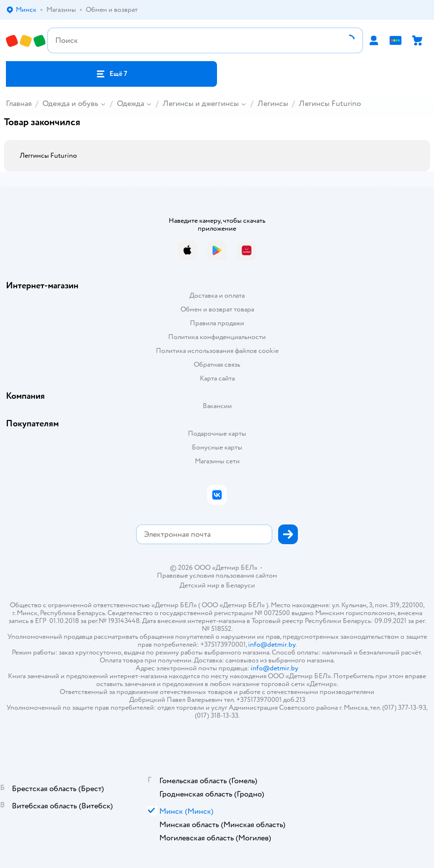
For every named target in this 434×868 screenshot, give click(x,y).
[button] (111, 74)
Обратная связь (217, 365)
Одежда (130, 104)
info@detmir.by (272, 644)
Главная (19, 104)
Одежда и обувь (70, 104)
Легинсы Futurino (330, 104)
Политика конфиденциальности (217, 337)
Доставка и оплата (217, 295)
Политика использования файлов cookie (217, 351)
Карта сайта (217, 378)
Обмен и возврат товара (217, 309)
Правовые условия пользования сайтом (217, 576)
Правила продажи (217, 323)
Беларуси (240, 585)
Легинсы (273, 104)
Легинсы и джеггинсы (201, 104)
